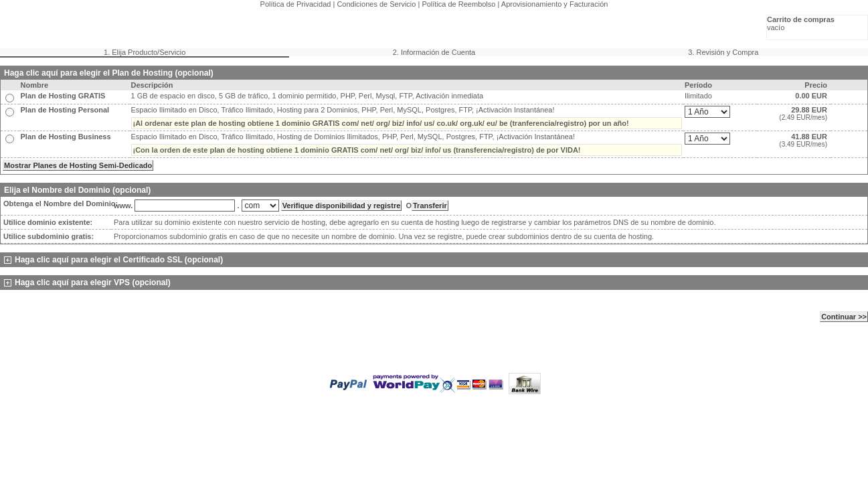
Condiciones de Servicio (376, 4)
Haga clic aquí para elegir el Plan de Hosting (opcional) (109, 73)
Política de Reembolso (458, 4)
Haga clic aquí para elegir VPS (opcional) (87, 283)
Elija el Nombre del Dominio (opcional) (77, 190)
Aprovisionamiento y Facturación (555, 4)
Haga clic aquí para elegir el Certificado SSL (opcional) (113, 260)
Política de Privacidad (296, 4)
